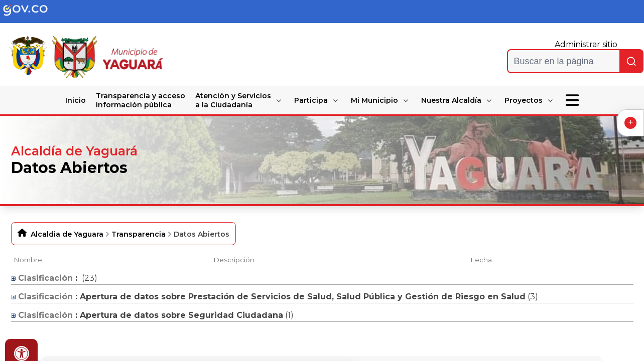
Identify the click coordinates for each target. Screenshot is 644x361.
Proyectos (524, 100)
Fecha (481, 260)
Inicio (76, 100)
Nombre (28, 260)
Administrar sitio (586, 44)
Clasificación (42, 278)
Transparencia (139, 234)
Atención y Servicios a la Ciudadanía (233, 100)
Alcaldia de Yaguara (67, 234)
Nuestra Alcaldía (451, 100)
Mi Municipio (374, 100)
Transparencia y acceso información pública (141, 100)
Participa (311, 100)
